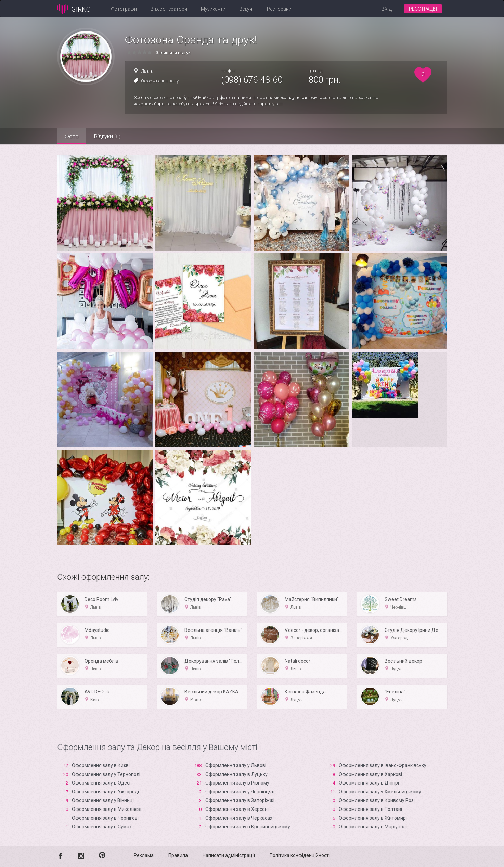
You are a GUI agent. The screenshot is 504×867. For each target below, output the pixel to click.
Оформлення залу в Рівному (237, 783)
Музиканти (213, 9)
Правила (178, 855)
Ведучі (246, 9)
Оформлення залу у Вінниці (103, 800)
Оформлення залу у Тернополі (106, 774)
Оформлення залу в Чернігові (105, 818)
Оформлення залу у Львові (236, 765)
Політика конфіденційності (300, 855)
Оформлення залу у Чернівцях (240, 792)
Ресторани (279, 9)
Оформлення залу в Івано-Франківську (383, 765)
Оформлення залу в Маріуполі (373, 827)
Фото (73, 136)
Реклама (144, 855)
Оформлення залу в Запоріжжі (240, 800)
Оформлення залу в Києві (101, 765)
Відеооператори (169, 9)
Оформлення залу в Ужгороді (105, 792)
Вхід (387, 9)
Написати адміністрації (229, 855)
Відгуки (110, 136)
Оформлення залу (160, 81)
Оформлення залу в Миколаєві (107, 809)
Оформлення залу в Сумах (102, 827)
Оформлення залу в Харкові (370, 774)
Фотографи (124, 9)
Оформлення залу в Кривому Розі (377, 800)
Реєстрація (423, 9)
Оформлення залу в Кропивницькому (248, 827)
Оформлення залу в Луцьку (236, 774)
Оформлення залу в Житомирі (373, 818)
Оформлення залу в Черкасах (239, 818)
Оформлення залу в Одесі (101, 783)
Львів (147, 71)
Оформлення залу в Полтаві (370, 809)
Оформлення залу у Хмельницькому (380, 792)
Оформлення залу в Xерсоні (237, 809)
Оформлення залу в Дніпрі (369, 783)
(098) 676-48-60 (252, 80)
